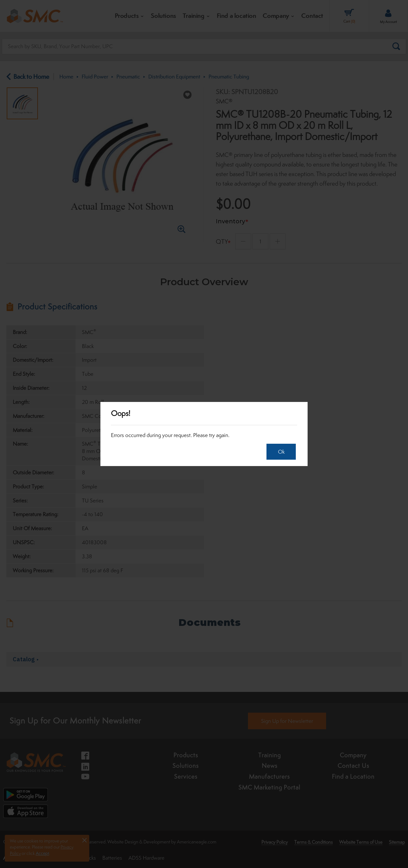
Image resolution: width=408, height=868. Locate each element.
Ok (280, 452)
